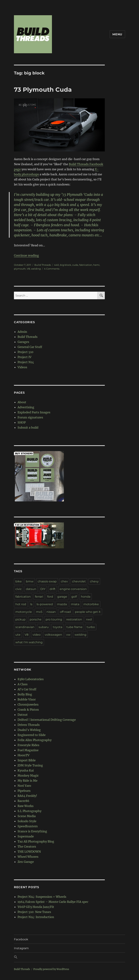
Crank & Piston (28, 710)
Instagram (21, 948)
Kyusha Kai (26, 770)
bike (19, 581)
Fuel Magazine (28, 750)
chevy (94, 581)
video (37, 635)
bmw (30, 581)
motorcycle (24, 612)
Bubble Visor (27, 699)
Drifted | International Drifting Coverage (47, 720)
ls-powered (45, 604)
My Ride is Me (28, 781)
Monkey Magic (28, 775)
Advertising (26, 407)
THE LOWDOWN (29, 852)
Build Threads (43, 265)
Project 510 (25, 352)
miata (75, 604)
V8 (28, 269)
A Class (23, 684)
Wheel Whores (28, 857)
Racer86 (23, 801)
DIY (43, 589)
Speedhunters (28, 826)
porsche (36, 619)
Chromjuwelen (28, 704)
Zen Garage (26, 862)
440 (57, 265)
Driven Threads (29, 725)
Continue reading (26, 255)
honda (86, 597)
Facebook (21, 939)
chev (64, 581)
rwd (89, 619)
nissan (51, 612)
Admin (22, 332)
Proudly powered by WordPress (51, 969)
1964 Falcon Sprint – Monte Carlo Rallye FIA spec (53, 902)
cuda (75, 265)
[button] (69, 957)
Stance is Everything (32, 831)
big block (66, 265)
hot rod (21, 604)
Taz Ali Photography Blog (36, 841)
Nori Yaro (24, 786)
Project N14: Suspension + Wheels (42, 897)
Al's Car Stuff (27, 689)
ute (18, 635)
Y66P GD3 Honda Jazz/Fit (36, 907)
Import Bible (27, 760)
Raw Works (26, 806)
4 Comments (52, 269)
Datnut (23, 715)
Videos (22, 367)
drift (53, 589)
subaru (44, 627)
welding (36, 269)
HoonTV (24, 755)
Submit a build (28, 428)
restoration (74, 619)
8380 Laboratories (31, 679)
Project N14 (26, 362)
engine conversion (73, 589)
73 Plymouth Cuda (43, 89)
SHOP (22, 422)
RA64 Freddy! (27, 796)
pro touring (54, 619)
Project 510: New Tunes (34, 912)
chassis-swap (47, 581)
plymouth (20, 269)
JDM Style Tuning (30, 765)
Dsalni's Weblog (29, 730)
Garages (23, 342)
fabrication (86, 265)
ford (50, 597)
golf (74, 597)
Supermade (26, 836)
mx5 (39, 612)
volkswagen (53, 635)
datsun (31, 589)
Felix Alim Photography (35, 740)
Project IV (25, 357)
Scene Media (27, 816)
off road (65, 612)
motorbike (91, 604)
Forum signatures (30, 417)
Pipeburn (24, 791)
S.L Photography (30, 811)
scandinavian (25, 627)
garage (62, 597)
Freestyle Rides (28, 745)
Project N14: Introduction (36, 917)
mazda (62, 604)
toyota (58, 627)
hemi (96, 265)
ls (31, 604)
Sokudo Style (27, 821)
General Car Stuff (30, 347)
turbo (91, 627)
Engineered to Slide (32, 735)
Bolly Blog (25, 694)
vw (68, 635)
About (22, 402)
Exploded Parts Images (34, 412)
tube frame (74, 627)
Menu (117, 34)
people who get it (88, 612)
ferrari (39, 597)
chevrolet (79, 581)
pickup (20, 619)
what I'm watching (29, 642)
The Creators (27, 846)
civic (19, 589)
